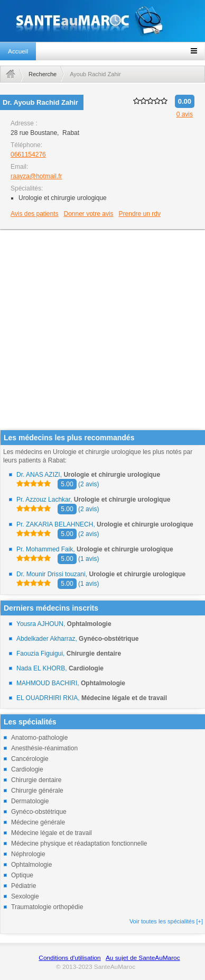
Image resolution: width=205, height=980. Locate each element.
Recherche (43, 74)
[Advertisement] (99, 330)
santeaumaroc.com (102, 21)
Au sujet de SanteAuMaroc (143, 958)
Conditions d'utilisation (69, 958)
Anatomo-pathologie (39, 738)
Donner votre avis (89, 214)
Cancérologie (30, 759)
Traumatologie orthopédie (47, 907)
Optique (22, 875)
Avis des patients (35, 214)
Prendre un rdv (140, 214)
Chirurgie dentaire (36, 780)
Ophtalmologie (31, 865)
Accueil (18, 51)
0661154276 (28, 155)
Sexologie (25, 896)
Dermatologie (30, 801)
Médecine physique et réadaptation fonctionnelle (79, 843)
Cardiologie (27, 769)
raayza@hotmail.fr (36, 176)
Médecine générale (38, 822)
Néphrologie (28, 854)
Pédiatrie (24, 886)
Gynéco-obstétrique (39, 812)
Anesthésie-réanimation (44, 748)
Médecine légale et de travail (52, 833)
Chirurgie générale (37, 791)
